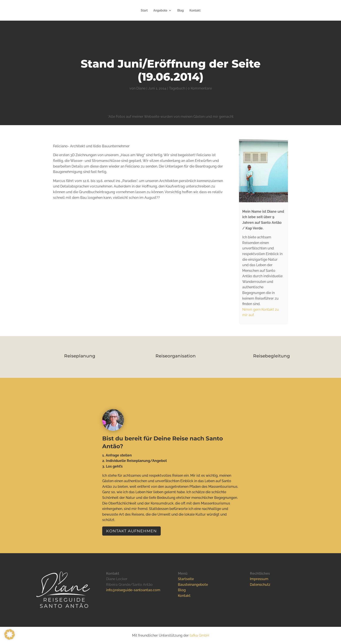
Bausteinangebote (193, 585)
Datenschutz (260, 585)
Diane (141, 88)
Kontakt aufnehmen (131, 531)
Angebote (160, 11)
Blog (181, 11)
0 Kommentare (200, 88)
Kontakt (195, 11)
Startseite (186, 579)
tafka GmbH (199, 635)
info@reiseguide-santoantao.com (133, 590)
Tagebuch (177, 88)
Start (144, 11)
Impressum (259, 579)
